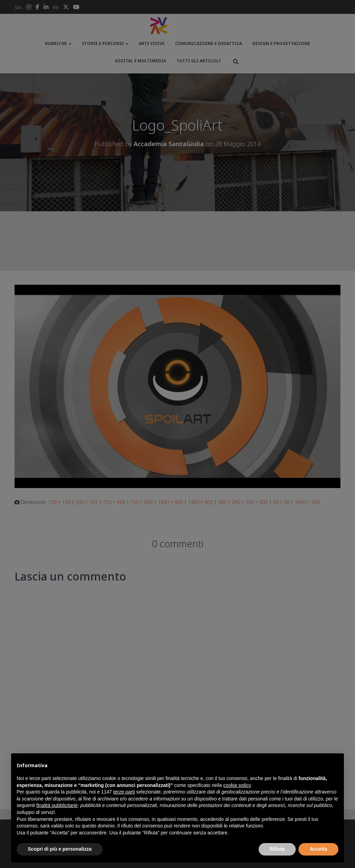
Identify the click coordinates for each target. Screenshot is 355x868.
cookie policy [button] (237, 785)
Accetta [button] (318, 849)
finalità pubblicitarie (57, 805)
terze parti (124, 792)
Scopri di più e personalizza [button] (60, 849)
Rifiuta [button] (277, 849)
